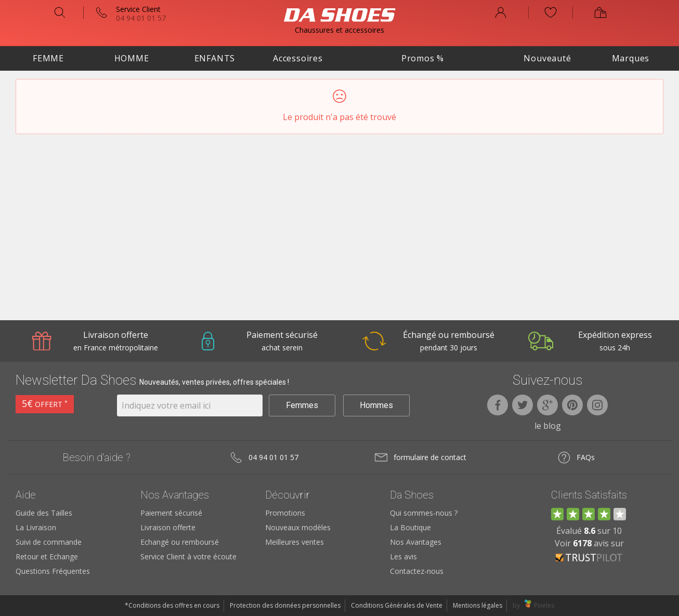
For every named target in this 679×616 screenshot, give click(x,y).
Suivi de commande (49, 542)
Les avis (403, 556)
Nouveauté (547, 58)
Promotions (285, 513)
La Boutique (410, 527)
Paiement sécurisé (171, 513)
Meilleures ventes (295, 542)
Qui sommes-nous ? (424, 513)
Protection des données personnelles (285, 605)
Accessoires (298, 58)
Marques (631, 58)
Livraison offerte (168, 527)
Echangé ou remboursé (180, 542)
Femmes (302, 405)
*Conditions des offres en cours (172, 605)
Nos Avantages (416, 542)
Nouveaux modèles (298, 527)
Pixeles (544, 605)
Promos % (423, 58)
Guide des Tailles (44, 513)
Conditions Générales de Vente (397, 605)
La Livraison (36, 527)
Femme (48, 58)
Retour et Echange (47, 556)
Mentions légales (478, 605)
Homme (132, 58)
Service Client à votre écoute (188, 556)
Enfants (215, 58)
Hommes (376, 405)
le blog (548, 426)
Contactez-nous (417, 571)
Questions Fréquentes (53, 571)
